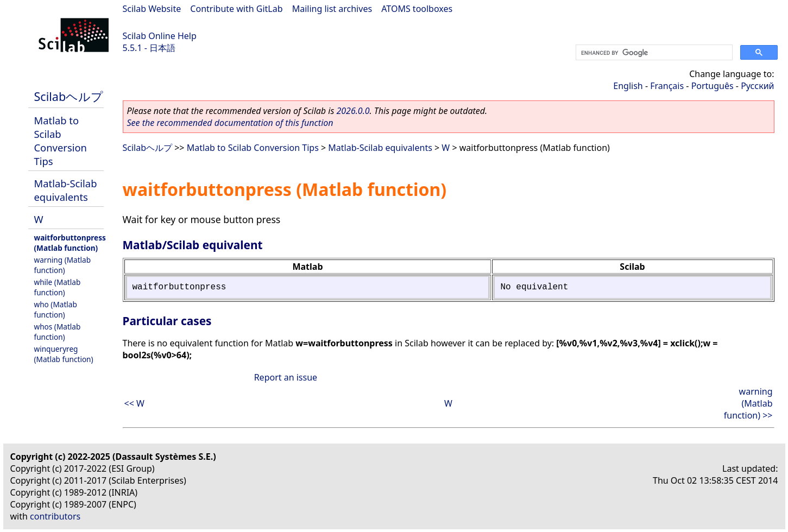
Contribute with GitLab (236, 9)
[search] (653, 53)
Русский (757, 86)
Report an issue (286, 377)
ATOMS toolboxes (417, 9)
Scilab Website (152, 9)
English (628, 86)
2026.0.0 (353, 111)
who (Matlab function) (56, 309)
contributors (55, 516)
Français (667, 86)
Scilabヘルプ (69, 96)
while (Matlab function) (58, 287)
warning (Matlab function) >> (748, 403)
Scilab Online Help (160, 36)
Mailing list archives (332, 9)
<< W (134, 403)
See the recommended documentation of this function (230, 123)
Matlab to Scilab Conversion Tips (61, 141)
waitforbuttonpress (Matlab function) (70, 243)
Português (713, 86)
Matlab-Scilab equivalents (66, 190)
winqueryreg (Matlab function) (64, 354)
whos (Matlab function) (58, 332)
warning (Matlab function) (63, 265)
